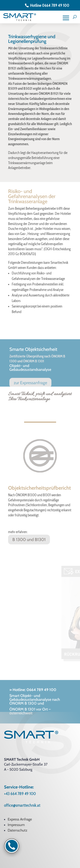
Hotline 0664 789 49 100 (50, 5)
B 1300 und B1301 (29, 540)
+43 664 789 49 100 (20, 794)
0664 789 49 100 (41, 701)
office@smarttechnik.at (22, 805)
